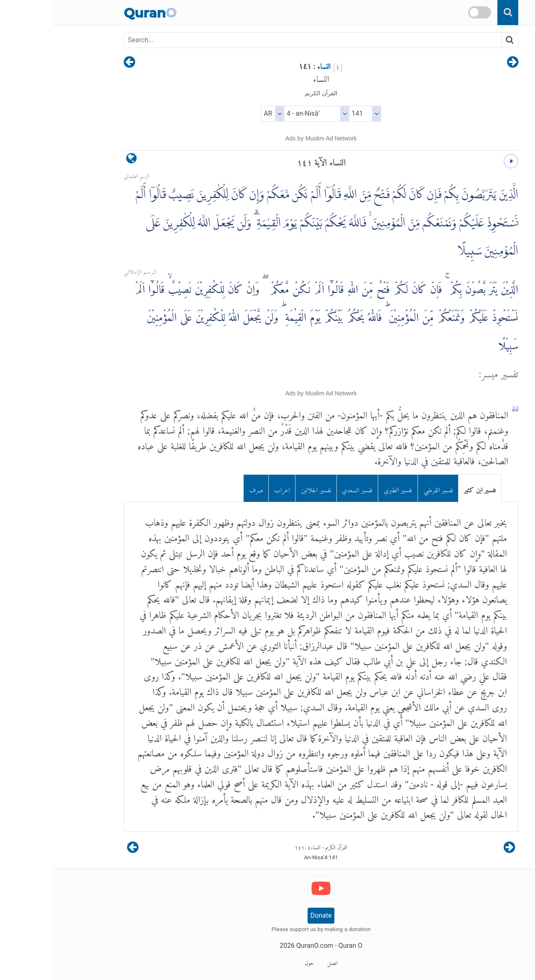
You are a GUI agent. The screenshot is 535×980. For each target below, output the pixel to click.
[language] (78, 160)
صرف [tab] (203, 488)
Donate (268, 915)
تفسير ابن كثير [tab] (426, 488)
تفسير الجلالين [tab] (262, 488)
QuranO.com (261, 946)
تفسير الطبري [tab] (344, 488)
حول (256, 962)
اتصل (279, 962)
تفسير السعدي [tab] (304, 488)
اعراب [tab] (228, 488)
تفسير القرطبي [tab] (385, 488)
